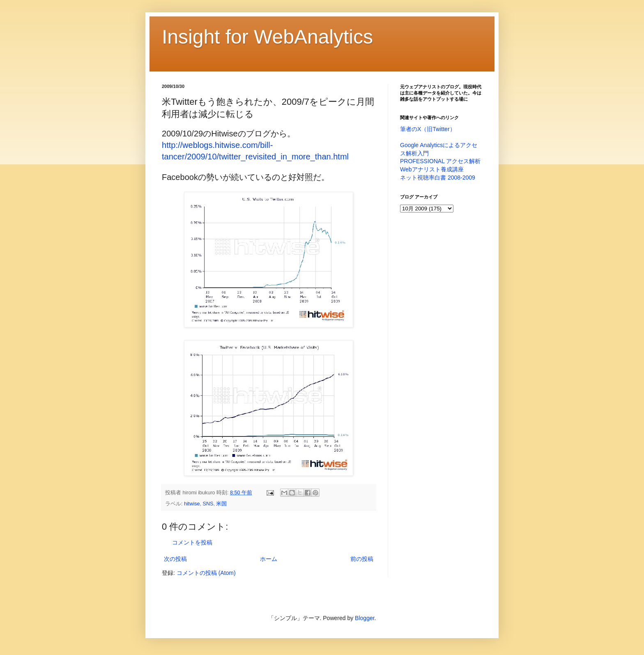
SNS (208, 504)
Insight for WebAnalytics (267, 37)
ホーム (269, 559)
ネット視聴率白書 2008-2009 (438, 178)
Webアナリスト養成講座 (432, 169)
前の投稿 (362, 559)
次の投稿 (175, 559)
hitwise (192, 504)
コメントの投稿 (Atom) (206, 573)
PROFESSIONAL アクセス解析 (440, 161)
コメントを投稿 (192, 542)
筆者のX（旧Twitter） (428, 129)
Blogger (365, 618)
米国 (221, 504)
